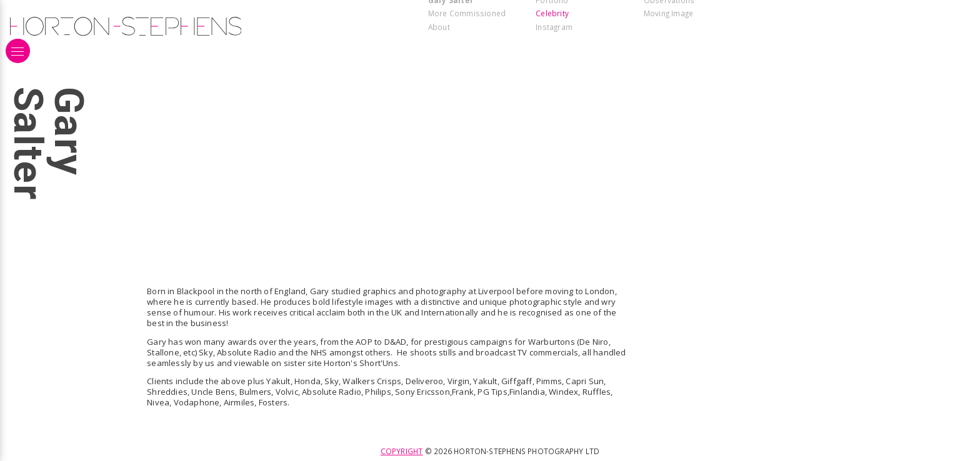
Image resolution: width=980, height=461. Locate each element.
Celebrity (552, 13)
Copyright (402, 451)
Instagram (554, 27)
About (439, 27)
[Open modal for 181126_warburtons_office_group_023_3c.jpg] (284, 57)
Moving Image (668, 13)
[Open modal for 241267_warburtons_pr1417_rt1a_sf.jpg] (284, 72)
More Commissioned (467, 13)
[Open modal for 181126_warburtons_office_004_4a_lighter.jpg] (839, 57)
